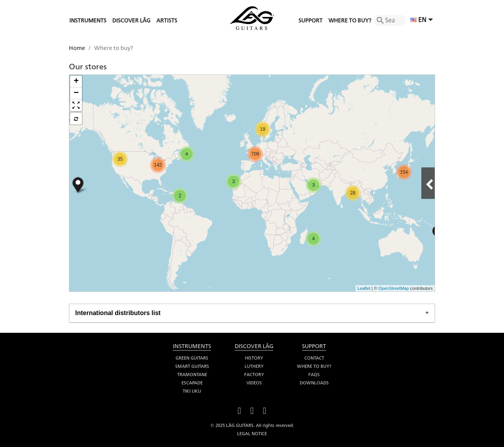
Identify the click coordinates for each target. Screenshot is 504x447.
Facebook (239, 410)
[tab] (252, 313)
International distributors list (118, 313)
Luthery (254, 366)
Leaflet (364, 288)
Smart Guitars (192, 366)
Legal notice (252, 434)
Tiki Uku (192, 391)
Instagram (265, 410)
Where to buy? (314, 366)
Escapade (192, 383)
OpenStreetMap (394, 288)
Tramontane (192, 375)
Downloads (314, 383)
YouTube (252, 410)
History (254, 358)
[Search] (390, 20)
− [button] (76, 93)
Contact (314, 358)
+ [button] (76, 82)
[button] (76, 105)
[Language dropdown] (423, 20)
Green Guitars (192, 358)
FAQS (314, 375)
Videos (254, 383)
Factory (254, 375)
